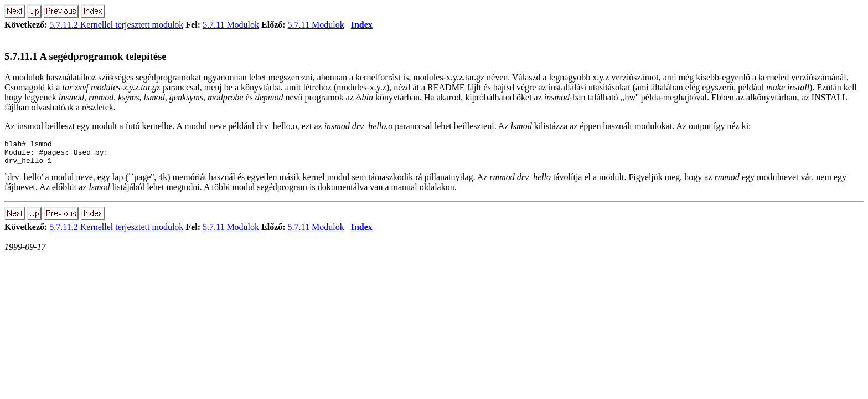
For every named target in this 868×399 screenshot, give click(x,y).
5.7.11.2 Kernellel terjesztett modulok (116, 25)
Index (362, 25)
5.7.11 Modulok (231, 25)
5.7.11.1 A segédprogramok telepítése (86, 56)
